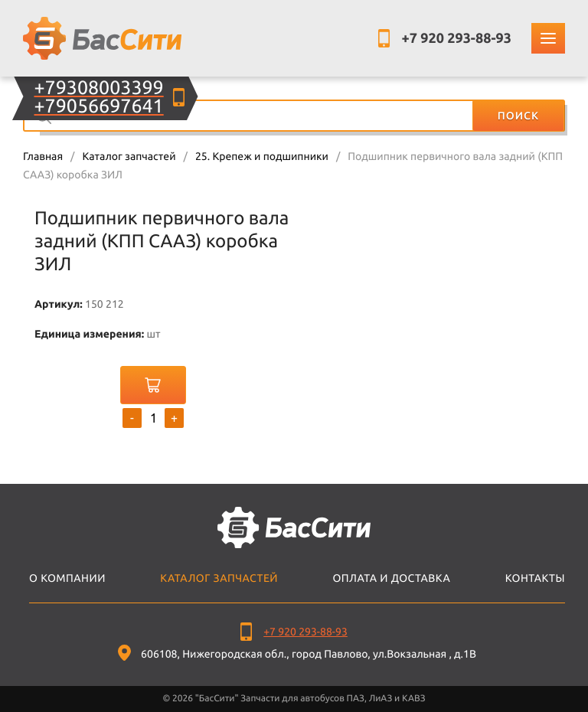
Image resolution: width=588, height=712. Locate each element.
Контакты (535, 578)
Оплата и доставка (391, 578)
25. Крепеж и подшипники (262, 156)
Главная (43, 156)
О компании (67, 578)
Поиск (518, 116)
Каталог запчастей (129, 156)
